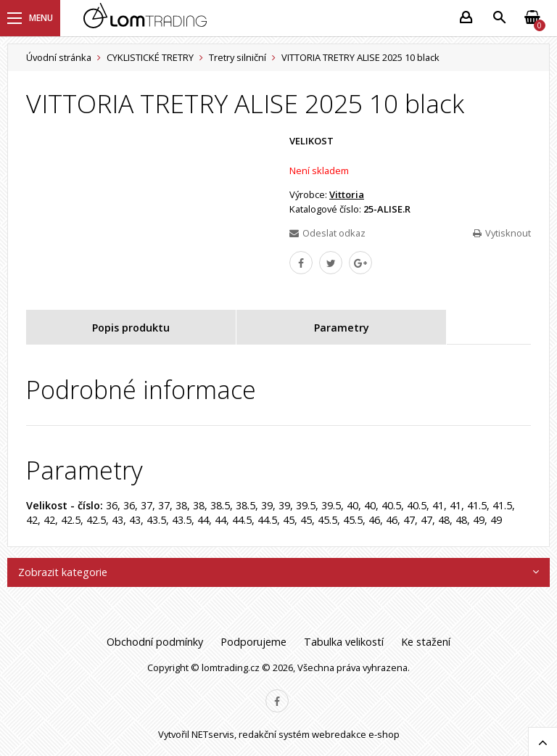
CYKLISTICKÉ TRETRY (150, 57)
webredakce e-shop (356, 734)
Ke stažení (426, 642)
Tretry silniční (238, 57)
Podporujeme (253, 642)
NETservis (213, 734)
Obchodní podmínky (155, 642)
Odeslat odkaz (327, 233)
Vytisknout (502, 233)
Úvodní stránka (59, 57)
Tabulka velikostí (344, 642)
